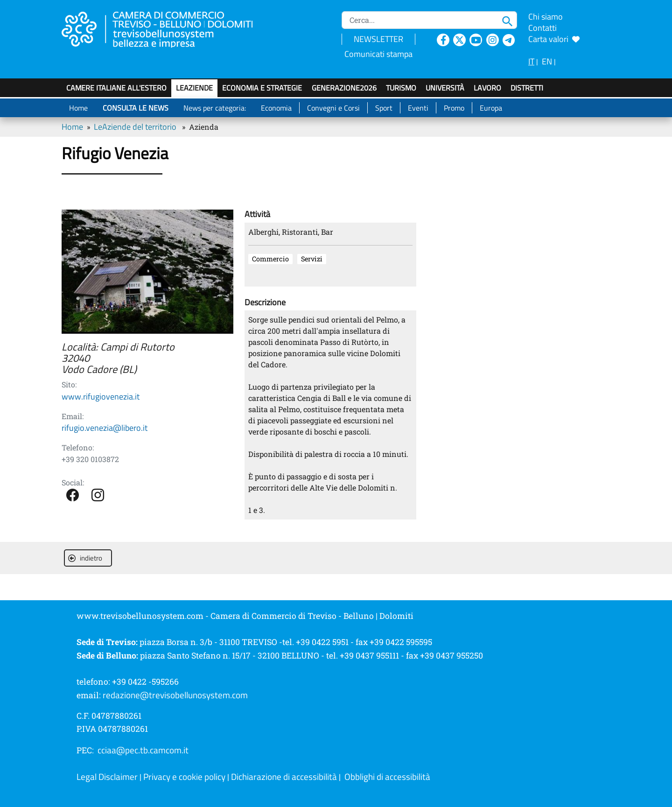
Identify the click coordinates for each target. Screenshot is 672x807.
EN (547, 61)
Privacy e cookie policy (184, 777)
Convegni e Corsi (333, 108)
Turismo (401, 88)
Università (445, 88)
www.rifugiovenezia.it (101, 396)
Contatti (542, 28)
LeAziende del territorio (135, 127)
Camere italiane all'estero (116, 88)
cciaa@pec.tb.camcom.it (143, 750)
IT (531, 61)
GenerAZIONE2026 (344, 88)
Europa (491, 108)
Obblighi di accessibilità (387, 777)
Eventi (418, 108)
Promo (454, 108)
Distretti (527, 88)
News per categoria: (215, 108)
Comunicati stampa (378, 54)
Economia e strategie (262, 88)
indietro (85, 558)
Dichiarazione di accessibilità (284, 777)
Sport (384, 108)
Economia (276, 108)
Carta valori (554, 39)
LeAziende (194, 88)
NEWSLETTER (378, 39)
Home (78, 108)
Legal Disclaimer (107, 777)
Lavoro (487, 88)
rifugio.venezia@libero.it (105, 428)
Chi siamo (546, 17)
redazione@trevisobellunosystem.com (175, 695)
